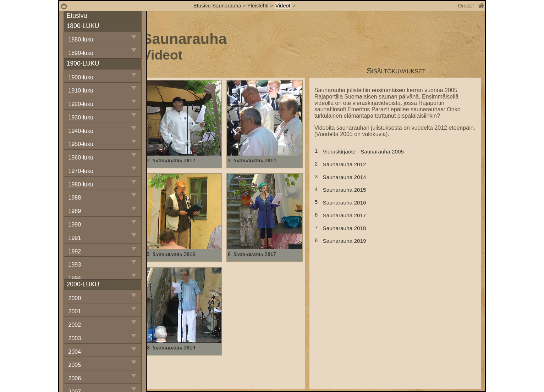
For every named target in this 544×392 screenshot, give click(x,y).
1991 (75, 238)
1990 (75, 225)
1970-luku (81, 171)
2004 (75, 352)
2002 (75, 325)
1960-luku (81, 158)
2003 (75, 338)
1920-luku (81, 104)
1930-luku (81, 117)
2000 (75, 298)
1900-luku (81, 77)
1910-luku (81, 91)
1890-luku (81, 53)
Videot (283, 5)
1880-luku (81, 40)
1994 (75, 278)
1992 (75, 251)
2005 (75, 365)
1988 (75, 198)
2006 (75, 378)
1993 (75, 265)
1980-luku (81, 184)
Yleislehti (258, 5)
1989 (75, 211)
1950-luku (81, 144)
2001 (75, 311)
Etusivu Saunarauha (217, 5)
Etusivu (77, 16)
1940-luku (81, 131)
